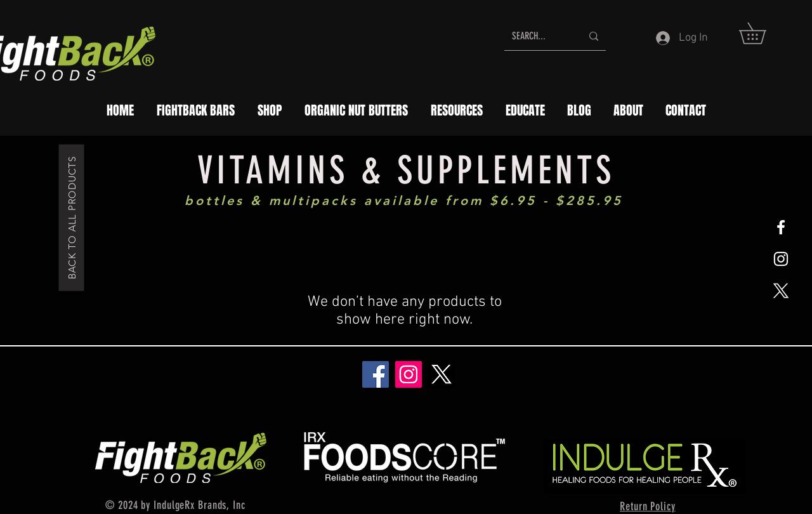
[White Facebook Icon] (781, 227)
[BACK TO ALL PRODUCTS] (72, 217)
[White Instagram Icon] (781, 259)
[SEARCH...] (537, 36)
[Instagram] (409, 374)
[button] (763, 33)
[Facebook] (376, 374)
